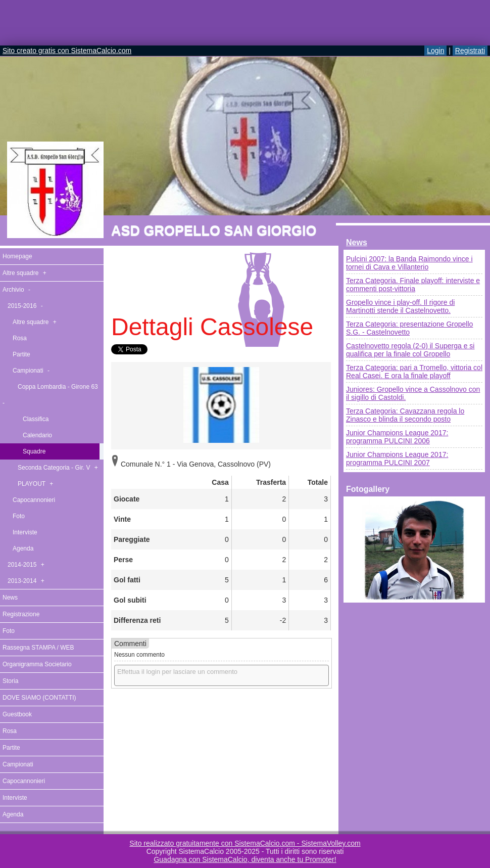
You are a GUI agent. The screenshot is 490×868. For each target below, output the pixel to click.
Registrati (470, 51)
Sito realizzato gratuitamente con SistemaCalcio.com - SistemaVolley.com (245, 843)
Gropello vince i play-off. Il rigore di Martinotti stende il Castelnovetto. (400, 306)
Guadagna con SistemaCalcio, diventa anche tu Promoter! (245, 859)
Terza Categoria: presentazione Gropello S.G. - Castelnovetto (409, 328)
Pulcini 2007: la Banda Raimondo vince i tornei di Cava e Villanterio (409, 263)
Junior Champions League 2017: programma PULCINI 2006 (397, 437)
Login (435, 51)
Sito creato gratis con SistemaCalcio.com (67, 51)
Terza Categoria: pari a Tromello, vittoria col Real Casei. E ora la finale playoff (414, 372)
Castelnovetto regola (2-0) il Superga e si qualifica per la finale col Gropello (410, 350)
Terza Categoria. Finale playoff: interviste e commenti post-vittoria (413, 285)
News (357, 242)
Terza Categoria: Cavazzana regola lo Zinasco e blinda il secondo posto (405, 415)
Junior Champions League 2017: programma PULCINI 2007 (397, 459)
